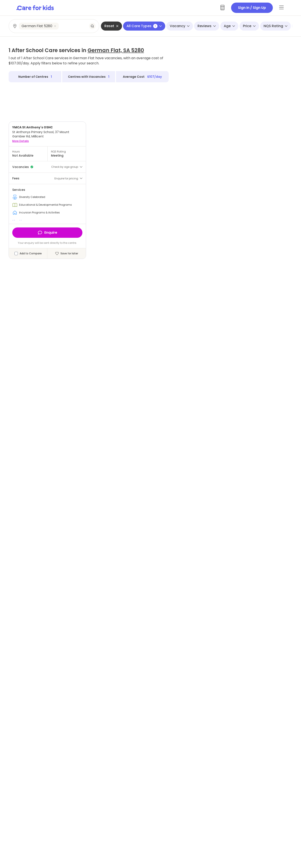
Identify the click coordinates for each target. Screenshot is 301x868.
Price (249, 26)
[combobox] (54, 26)
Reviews (207, 26)
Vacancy (180, 26)
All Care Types (144, 26)
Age (229, 26)
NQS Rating (276, 26)
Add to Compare (31, 254)
